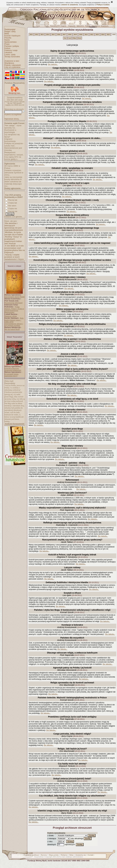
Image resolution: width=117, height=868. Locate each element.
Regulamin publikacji (31, 855)
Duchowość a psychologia (10, 131)
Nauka (7, 40)
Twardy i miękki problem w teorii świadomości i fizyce (14, 257)
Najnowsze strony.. (12, 119)
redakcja (69, 857)
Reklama (64, 855)
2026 (114, 34)
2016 (59, 34)
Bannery (44, 855)
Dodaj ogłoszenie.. (13, 188)
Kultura (7, 48)
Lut (70, 38)
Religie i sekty (10, 32)
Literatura (8, 52)
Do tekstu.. (53, 64)
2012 (37, 34)
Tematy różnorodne (12, 57)
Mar (75, 38)
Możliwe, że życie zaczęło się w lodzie (14, 233)
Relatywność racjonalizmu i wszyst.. (14, 154)
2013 (42, 34)
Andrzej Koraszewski (15, 424)
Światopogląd (10, 29)
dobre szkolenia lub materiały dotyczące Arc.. (13, 184)
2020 (81, 34)
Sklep (71, 855)
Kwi (80, 38)
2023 (97, 34)
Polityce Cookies (103, 5)
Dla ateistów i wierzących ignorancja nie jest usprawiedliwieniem (14, 227)
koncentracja (10, 141)
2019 (75, 34)
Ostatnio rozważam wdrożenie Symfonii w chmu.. (14, 173)
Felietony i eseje (11, 50)
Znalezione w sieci (12, 61)
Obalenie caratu (11, 316)
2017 (64, 34)
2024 (103, 34)
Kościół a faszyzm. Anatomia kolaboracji (13, 369)
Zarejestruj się (81, 855)
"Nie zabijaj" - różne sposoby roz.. (13, 127)
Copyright (49, 857)
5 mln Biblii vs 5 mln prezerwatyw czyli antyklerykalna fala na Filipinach (15, 249)
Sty (65, 38)
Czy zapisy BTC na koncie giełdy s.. (13, 158)
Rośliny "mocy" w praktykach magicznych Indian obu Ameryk (13, 240)
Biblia (7, 34)
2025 (108, 34)
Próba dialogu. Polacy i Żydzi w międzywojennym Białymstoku (14, 310)
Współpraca (9, 63)
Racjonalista (39, 857)
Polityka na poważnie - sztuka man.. (14, 145)
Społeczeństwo (11, 42)
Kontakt (91, 855)
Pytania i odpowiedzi (13, 65)
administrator (78, 857)
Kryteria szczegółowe (13, 115)
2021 (86, 34)
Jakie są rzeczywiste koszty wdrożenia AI (13, 178)
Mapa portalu (54, 855)
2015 (53, 34)
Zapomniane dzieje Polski (15, 297)
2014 (48, 34)
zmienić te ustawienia (69, 5)
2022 (92, 34)
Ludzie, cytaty (10, 55)
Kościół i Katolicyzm (13, 36)
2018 (70, 34)
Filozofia (8, 38)
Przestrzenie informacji (14, 303)
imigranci (8, 139)
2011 (31, 34)
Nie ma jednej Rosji (12, 329)
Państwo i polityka (12, 46)
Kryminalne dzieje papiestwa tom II (12, 375)
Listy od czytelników (13, 67)
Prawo (7, 44)
